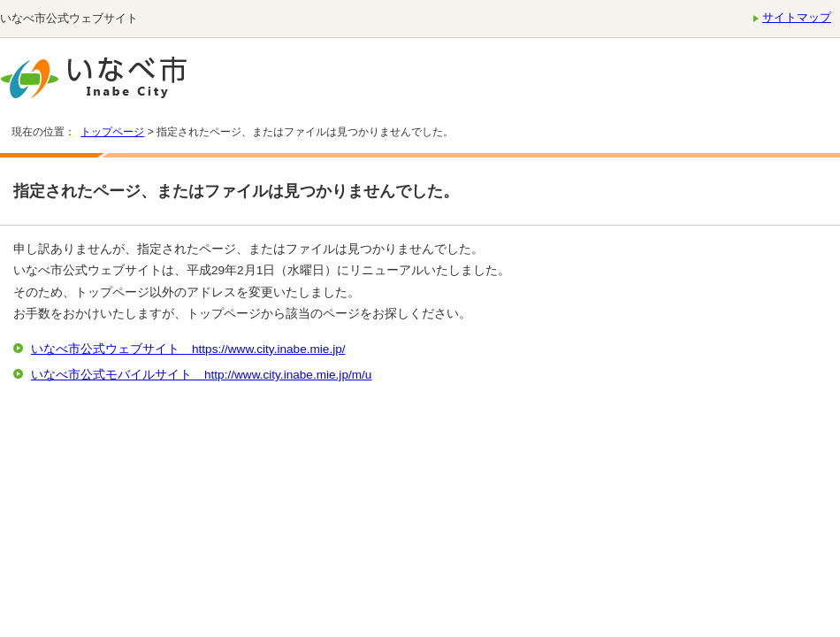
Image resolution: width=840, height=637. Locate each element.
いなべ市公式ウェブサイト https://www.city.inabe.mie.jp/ (188, 349)
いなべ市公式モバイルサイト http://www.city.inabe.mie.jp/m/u (201, 375)
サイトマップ (797, 17)
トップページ (112, 132)
